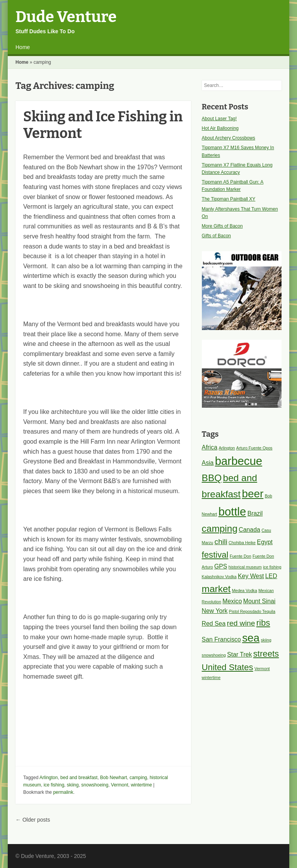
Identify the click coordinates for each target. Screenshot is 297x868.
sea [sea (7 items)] (251, 638)
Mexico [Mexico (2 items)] (232, 601)
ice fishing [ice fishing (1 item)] (272, 567)
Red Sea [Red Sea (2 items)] (214, 624)
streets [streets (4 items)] (266, 654)
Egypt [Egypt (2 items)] (265, 542)
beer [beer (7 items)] (253, 494)
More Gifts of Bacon (222, 226)
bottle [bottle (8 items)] (232, 511)
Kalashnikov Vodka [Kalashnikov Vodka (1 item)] (219, 577)
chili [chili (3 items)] (221, 542)
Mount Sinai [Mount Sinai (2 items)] (259, 601)
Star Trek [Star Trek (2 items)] (239, 654)
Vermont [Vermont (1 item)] (262, 669)
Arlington (49, 778)
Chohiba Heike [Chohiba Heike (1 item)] (242, 543)
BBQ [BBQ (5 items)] (212, 478)
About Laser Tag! (219, 119)
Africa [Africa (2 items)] (210, 447)
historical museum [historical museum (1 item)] (245, 567)
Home (23, 47)
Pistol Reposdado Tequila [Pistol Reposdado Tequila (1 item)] (252, 611)
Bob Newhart (114, 778)
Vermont (120, 785)
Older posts (33, 820)
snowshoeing (95, 785)
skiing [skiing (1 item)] (266, 640)
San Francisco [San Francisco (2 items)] (221, 639)
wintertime (141, 785)
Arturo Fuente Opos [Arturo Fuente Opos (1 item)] (254, 448)
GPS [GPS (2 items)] (221, 566)
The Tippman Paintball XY (229, 199)
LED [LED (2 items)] (271, 576)
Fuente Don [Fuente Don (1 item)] (241, 556)
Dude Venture (66, 17)
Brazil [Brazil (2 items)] (255, 513)
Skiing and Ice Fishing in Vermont (103, 125)
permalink (63, 792)
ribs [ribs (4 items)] (263, 623)
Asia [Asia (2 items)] (208, 463)
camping (138, 778)
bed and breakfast (79, 778)
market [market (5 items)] (216, 589)
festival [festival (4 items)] (215, 555)
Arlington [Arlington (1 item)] (227, 448)
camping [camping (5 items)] (220, 528)
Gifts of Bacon (216, 236)
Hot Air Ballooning (220, 128)
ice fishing (54, 785)
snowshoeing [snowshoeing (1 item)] (214, 655)
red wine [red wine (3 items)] (241, 623)
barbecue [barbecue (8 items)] (239, 461)
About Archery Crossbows (229, 138)
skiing (73, 785)
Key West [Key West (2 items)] (251, 576)
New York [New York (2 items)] (215, 611)
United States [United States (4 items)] (228, 667)
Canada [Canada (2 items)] (249, 530)
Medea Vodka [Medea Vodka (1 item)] (245, 591)
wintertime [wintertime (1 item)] (211, 677)
